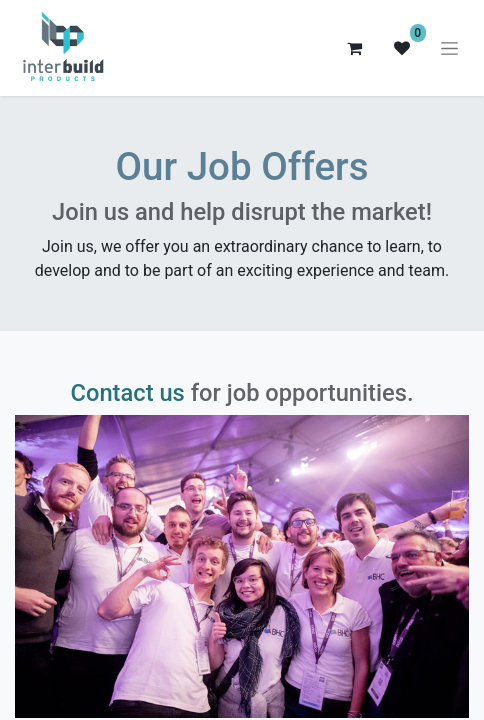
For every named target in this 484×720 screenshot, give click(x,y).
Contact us (128, 393)
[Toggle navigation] (449, 48)
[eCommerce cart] (354, 48)
